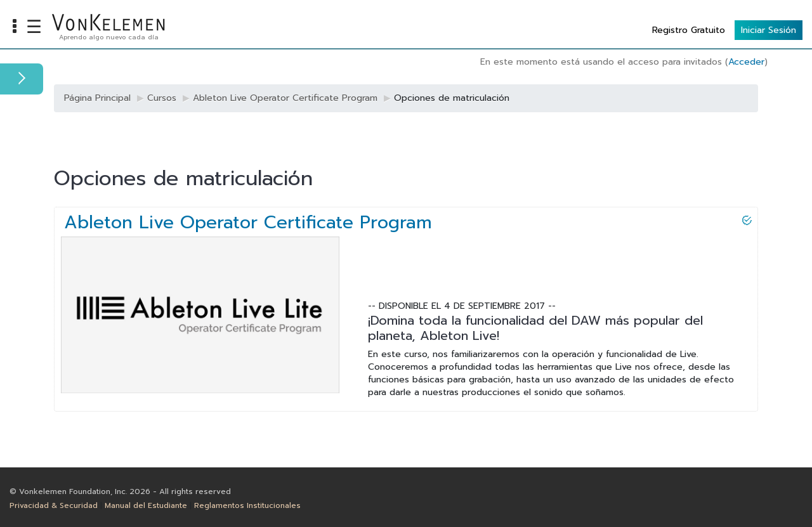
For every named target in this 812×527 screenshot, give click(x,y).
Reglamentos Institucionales (247, 505)
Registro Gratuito (689, 30)
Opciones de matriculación (452, 98)
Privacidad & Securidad (54, 505)
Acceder (746, 62)
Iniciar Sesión (769, 30)
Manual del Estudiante (146, 505)
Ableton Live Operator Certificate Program (248, 223)
